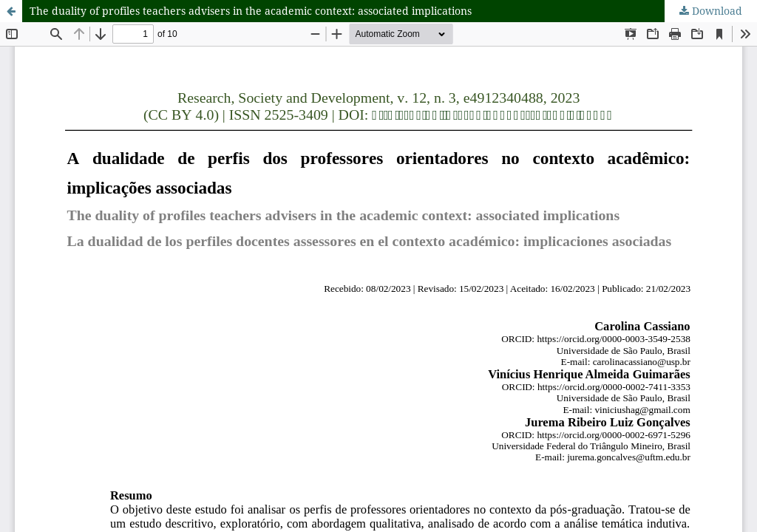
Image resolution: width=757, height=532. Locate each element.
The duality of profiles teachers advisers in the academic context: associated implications (251, 11)
